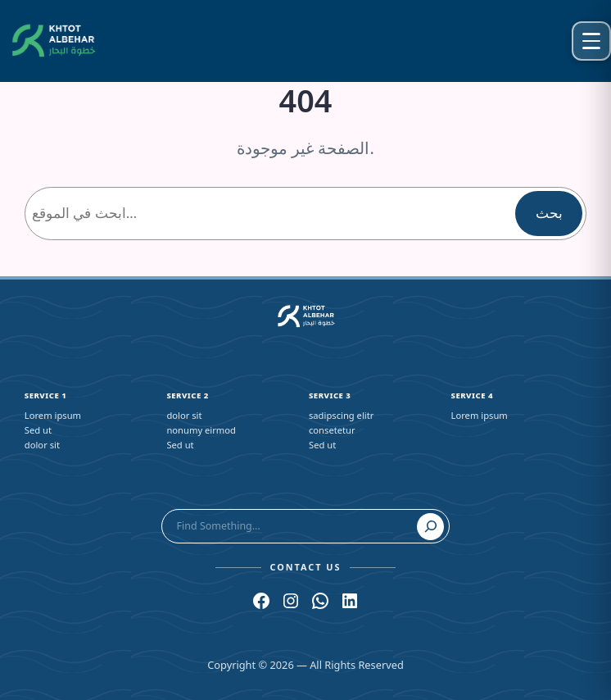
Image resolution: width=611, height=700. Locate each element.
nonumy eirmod (201, 430)
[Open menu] (591, 41)
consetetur (332, 430)
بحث (549, 213)
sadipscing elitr (341, 415)
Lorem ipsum (53, 415)
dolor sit (42, 445)
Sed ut (38, 430)
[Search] (431, 527)
